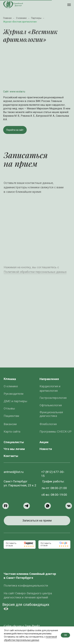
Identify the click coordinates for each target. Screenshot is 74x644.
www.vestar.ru (17, 92)
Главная (7, 18)
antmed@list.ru (14, 472)
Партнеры (36, 18)
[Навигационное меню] (69, 5)
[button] (37, 521)
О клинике (21, 18)
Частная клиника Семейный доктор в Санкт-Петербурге (30, 576)
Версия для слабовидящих (26, 605)
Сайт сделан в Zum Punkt (22, 626)
